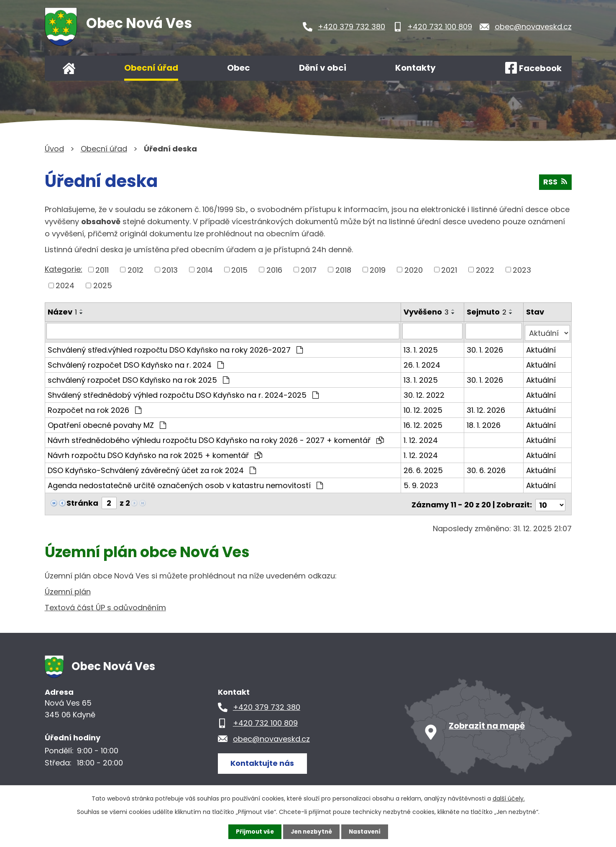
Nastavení (367, 832)
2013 (170, 270)
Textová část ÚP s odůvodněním (105, 604)
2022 (485, 270)
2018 (343, 270)
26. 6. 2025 (424, 468)
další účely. (509, 798)
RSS (555, 183)
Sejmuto (487, 312)
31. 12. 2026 (486, 408)
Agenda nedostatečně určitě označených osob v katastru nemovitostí (185, 483)
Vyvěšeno (427, 312)
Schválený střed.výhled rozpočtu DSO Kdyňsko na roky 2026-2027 (175, 348)
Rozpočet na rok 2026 (95, 408)
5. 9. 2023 (421, 483)
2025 (103, 285)
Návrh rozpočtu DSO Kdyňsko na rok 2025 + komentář (155, 453)
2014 (205, 270)
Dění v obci (323, 68)
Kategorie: (64, 269)
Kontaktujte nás (264, 759)
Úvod (69, 68)
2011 (102, 270)
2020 (414, 270)
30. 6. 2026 (487, 468)
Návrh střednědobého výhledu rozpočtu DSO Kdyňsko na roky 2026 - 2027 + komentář (216, 438)
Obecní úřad (151, 68)
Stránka (82, 501)
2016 (274, 270)
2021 (449, 270)
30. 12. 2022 (424, 393)
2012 (135, 270)
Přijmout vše (253, 832)
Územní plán (68, 588)
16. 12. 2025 (423, 423)
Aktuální (541, 348)
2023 (522, 270)
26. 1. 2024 (422, 363)
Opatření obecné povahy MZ (107, 423)
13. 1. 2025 (421, 348)
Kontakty (415, 68)
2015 (239, 270)
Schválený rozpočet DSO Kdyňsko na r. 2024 (136, 363)
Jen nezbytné (311, 832)
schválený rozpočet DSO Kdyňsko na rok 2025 (138, 378)
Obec (239, 68)
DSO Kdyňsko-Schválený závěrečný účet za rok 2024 (152, 468)
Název (62, 312)
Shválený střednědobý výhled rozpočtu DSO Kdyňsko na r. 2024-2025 (183, 393)
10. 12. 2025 (423, 408)
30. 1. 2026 (485, 348)
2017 (309, 270)
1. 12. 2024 (421, 438)
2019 (378, 270)
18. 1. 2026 (484, 423)
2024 (65, 285)
